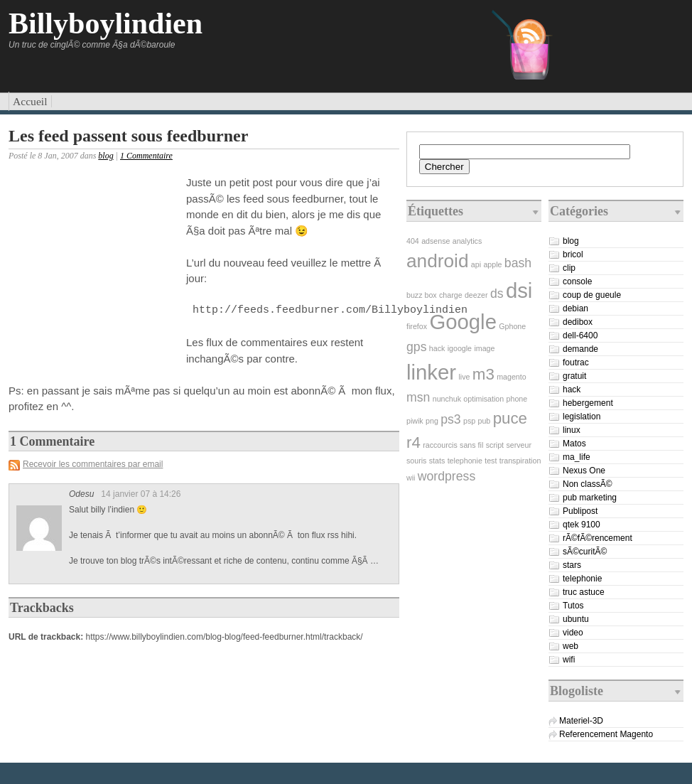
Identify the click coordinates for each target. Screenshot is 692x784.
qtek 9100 (582, 525)
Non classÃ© (588, 484)
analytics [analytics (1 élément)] (467, 241)
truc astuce (584, 592)
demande (580, 349)
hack (572, 390)
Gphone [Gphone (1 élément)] (512, 326)
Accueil (30, 101)
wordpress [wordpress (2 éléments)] (447, 476)
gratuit (574, 376)
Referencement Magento (606, 734)
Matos (574, 444)
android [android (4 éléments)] (437, 261)
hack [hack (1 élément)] (437, 348)
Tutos (573, 606)
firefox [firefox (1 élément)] (417, 326)
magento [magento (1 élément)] (511, 377)
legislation (582, 417)
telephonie (582, 579)
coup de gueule (592, 295)
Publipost (580, 511)
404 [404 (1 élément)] (413, 241)
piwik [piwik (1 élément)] (415, 421)
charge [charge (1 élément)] (451, 295)
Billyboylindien (106, 23)
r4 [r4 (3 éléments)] (413, 442)
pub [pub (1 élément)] (485, 421)
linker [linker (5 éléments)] (431, 372)
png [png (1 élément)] (432, 421)
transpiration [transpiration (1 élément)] (520, 461)
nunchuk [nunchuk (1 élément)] (447, 399)
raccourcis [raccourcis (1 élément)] (440, 445)
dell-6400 (580, 335)
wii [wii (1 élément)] (411, 478)
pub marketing (590, 498)
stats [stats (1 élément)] (437, 461)
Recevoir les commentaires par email (93, 464)
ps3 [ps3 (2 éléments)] (450, 419)
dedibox (578, 322)
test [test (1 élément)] (491, 461)
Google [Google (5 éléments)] (463, 322)
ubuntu (576, 619)
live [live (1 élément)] (464, 377)
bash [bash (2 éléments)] (518, 263)
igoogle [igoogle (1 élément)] (460, 348)
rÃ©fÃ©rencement (598, 538)
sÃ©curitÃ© (585, 552)
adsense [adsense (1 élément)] (436, 241)
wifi (569, 660)
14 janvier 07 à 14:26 (141, 494)
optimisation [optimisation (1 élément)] (483, 399)
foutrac (576, 363)
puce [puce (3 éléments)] (510, 418)
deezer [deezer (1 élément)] (476, 295)
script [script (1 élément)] (495, 445)
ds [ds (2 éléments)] (497, 294)
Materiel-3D (581, 721)
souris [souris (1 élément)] (416, 461)
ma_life (577, 457)
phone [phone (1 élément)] (517, 399)
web (571, 646)
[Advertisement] (94, 266)
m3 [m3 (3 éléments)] (483, 374)
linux (572, 430)
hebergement (588, 403)
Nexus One (584, 471)
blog (106, 156)
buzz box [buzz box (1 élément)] (422, 295)
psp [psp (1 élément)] (469, 421)
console (577, 281)
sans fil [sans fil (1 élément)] (471, 445)
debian (575, 308)
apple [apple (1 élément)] (492, 264)
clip (569, 268)
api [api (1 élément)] (476, 264)
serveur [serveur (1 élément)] (519, 445)
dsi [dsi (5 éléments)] (519, 290)
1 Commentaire (146, 156)
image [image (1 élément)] (484, 348)
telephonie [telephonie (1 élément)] (465, 461)
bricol (573, 254)
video (573, 633)
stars (572, 565)
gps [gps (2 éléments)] (416, 347)
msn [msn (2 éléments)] (418, 397)
